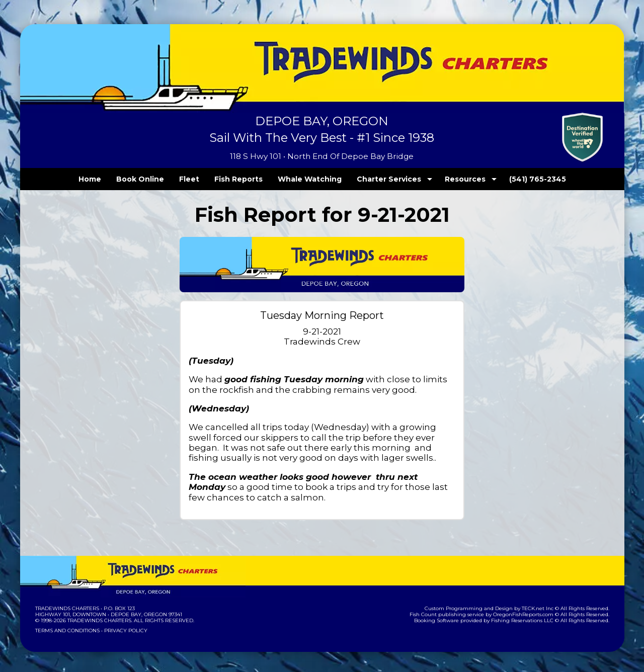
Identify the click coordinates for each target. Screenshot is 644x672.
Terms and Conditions (66, 631)
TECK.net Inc (542, 608)
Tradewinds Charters (67, 608)
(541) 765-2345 (517, 179)
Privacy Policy (122, 631)
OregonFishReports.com (530, 614)
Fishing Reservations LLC (529, 620)
